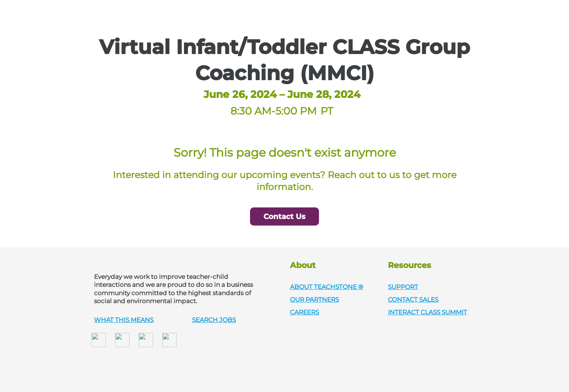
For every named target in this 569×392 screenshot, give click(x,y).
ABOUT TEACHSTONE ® (327, 287)
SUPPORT (403, 287)
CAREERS (304, 312)
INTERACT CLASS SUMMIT (427, 312)
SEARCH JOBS (214, 320)
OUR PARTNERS (314, 300)
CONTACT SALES (413, 300)
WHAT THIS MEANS (124, 320)
